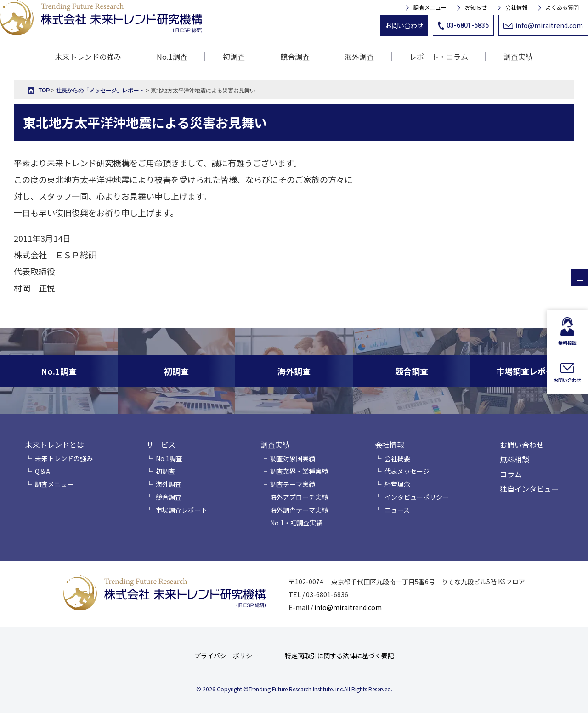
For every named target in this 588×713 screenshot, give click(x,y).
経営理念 (397, 484)
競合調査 (295, 57)
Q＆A (42, 471)
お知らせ (476, 7)
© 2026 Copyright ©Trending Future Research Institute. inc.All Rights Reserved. (294, 689)
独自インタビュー (529, 489)
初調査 (234, 57)
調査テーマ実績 (293, 484)
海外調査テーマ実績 (299, 510)
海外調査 (359, 57)
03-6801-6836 (463, 26)
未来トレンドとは (55, 445)
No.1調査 (172, 57)
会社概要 (397, 458)
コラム (511, 474)
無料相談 (514, 459)
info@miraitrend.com (543, 25)
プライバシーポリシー (226, 656)
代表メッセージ (407, 471)
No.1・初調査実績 (296, 523)
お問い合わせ (404, 25)
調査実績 (275, 445)
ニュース (397, 510)
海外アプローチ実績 (299, 497)
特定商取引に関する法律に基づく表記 (339, 656)
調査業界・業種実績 (299, 471)
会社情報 (516, 7)
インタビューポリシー (417, 497)
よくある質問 (562, 7)
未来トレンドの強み (88, 57)
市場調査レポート (181, 510)
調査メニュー (430, 7)
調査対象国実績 (293, 458)
